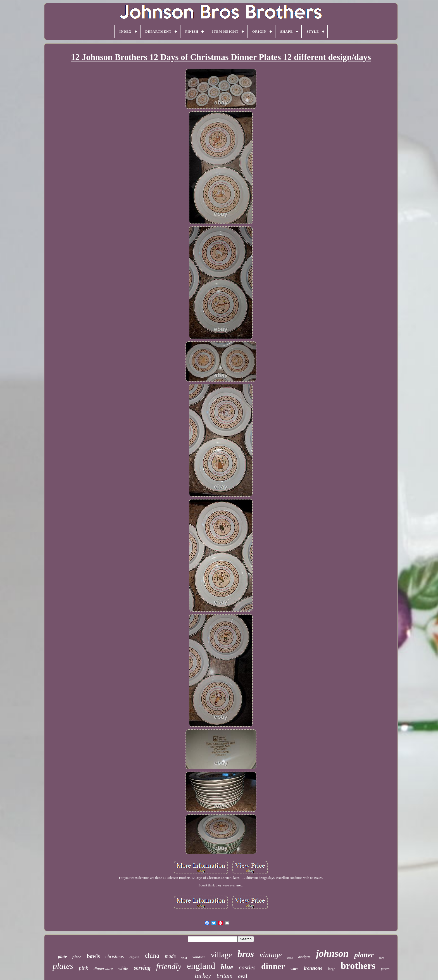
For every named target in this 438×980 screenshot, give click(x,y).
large (332, 969)
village (221, 955)
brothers (358, 966)
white (123, 968)
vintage (271, 955)
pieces (385, 969)
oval (242, 976)
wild (184, 958)
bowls (93, 956)
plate (62, 957)
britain (224, 976)
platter (364, 955)
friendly (169, 966)
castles (247, 967)
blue (227, 967)
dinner (273, 966)
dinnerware (103, 969)
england (201, 966)
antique (304, 957)
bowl (290, 958)
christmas (115, 956)
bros (246, 954)
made (170, 956)
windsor (199, 957)
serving (142, 968)
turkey (203, 976)
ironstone (313, 968)
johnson (333, 954)
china (152, 955)
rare (382, 958)
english (134, 957)
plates (63, 966)
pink (83, 968)
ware (294, 969)
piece (77, 957)
